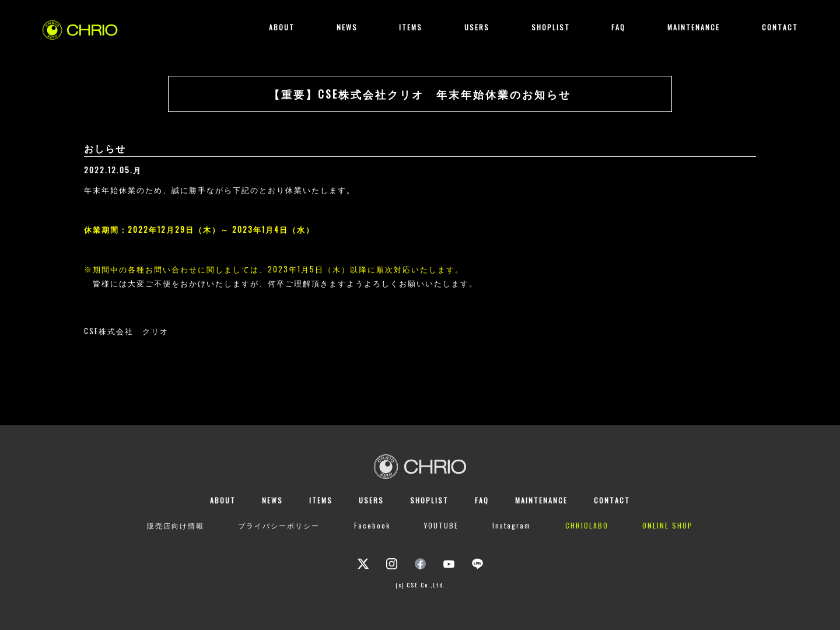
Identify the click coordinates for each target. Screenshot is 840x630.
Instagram (512, 525)
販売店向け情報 (176, 525)
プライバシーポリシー (279, 525)
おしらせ (105, 148)
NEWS (347, 27)
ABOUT (282, 27)
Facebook (372, 525)
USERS (477, 27)
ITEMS (411, 27)
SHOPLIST (551, 27)
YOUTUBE (441, 525)
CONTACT (780, 27)
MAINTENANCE (694, 27)
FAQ (618, 27)
